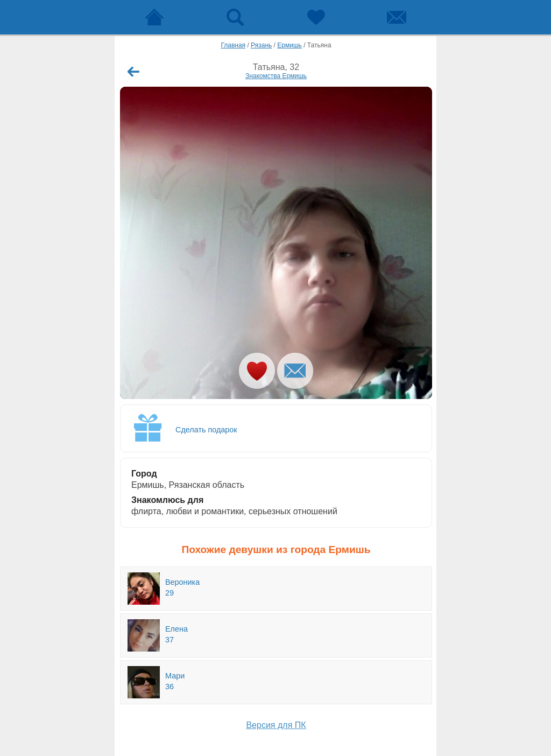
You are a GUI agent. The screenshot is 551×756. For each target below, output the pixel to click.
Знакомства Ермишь (276, 76)
